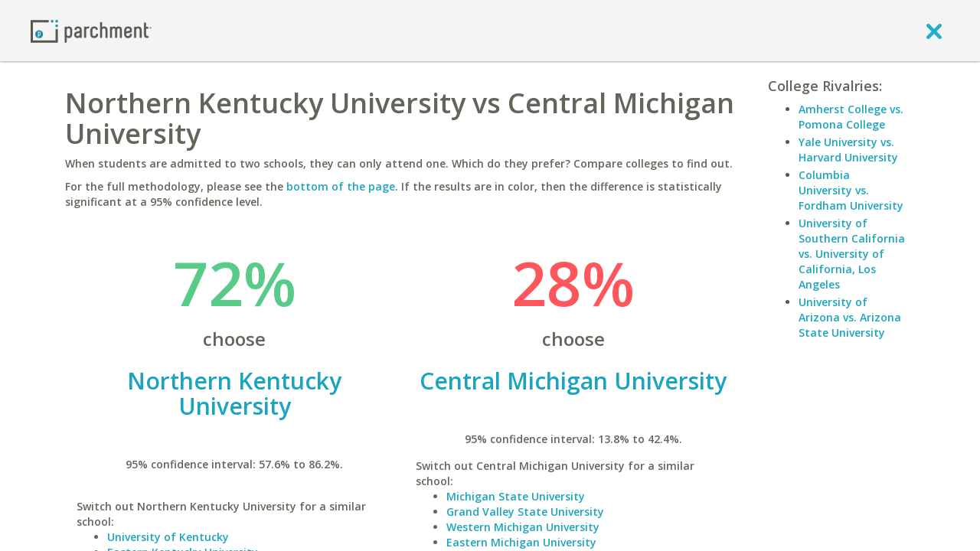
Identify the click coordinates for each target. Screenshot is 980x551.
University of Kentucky (168, 537)
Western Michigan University (523, 527)
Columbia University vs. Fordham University (851, 190)
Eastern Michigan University (521, 542)
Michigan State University (516, 496)
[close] (934, 31)
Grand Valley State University (525, 512)
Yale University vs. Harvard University (848, 150)
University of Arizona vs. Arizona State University (850, 317)
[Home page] (91, 30)
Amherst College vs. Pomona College (851, 117)
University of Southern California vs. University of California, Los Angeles (852, 254)
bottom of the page (341, 186)
